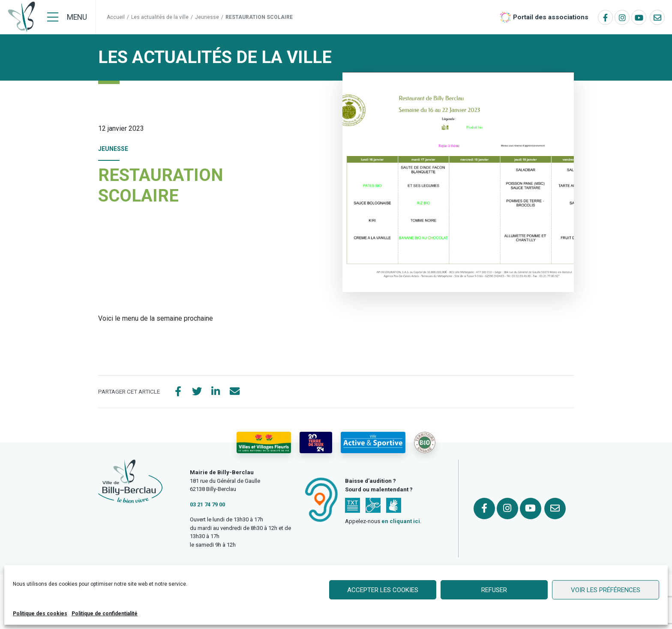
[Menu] (67, 17)
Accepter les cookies (383, 590)
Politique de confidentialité (105, 614)
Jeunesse (207, 17)
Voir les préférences (606, 590)
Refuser (494, 590)
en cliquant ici (401, 522)
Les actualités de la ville (160, 17)
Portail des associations (551, 17)
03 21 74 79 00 (207, 505)
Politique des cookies (40, 614)
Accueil (116, 17)
